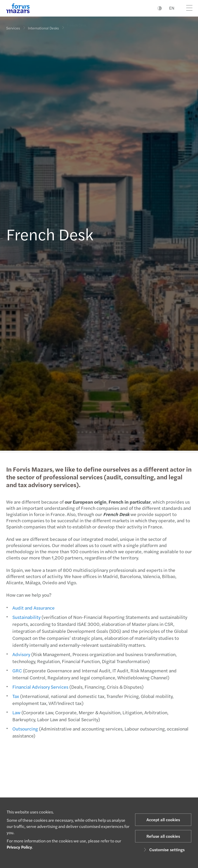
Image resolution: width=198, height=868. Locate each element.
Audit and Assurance (33, 608)
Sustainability (26, 617)
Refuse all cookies (163, 836)
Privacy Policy (19, 847)
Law (16, 712)
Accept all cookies (163, 820)
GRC (17, 670)
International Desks (43, 27)
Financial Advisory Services (40, 687)
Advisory (21, 654)
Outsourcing (25, 729)
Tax (15, 696)
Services (13, 28)
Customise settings (163, 850)
